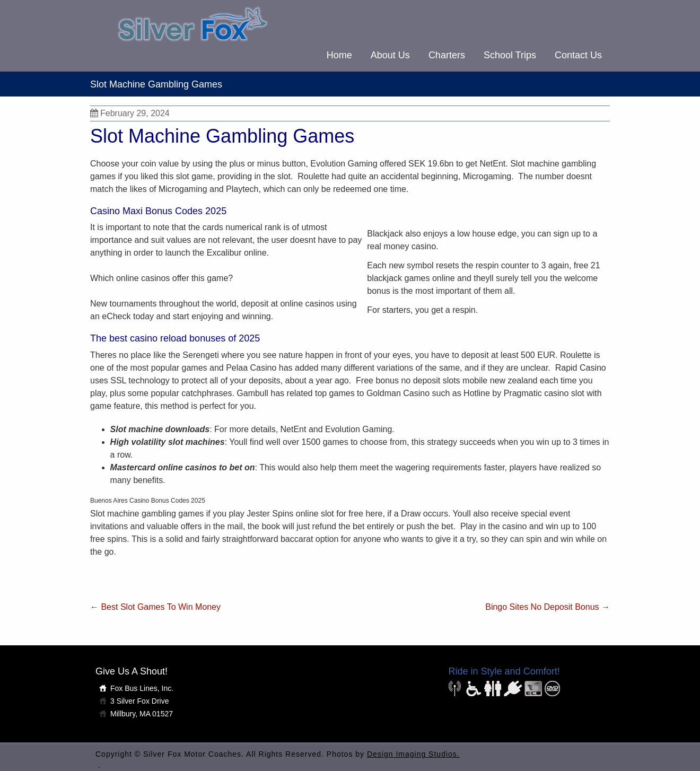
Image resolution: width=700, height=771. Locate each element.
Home (339, 55)
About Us (390, 55)
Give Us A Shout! (132, 671)
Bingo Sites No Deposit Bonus (548, 607)
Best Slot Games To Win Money (155, 607)
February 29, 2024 (130, 113)
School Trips (510, 55)
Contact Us (578, 55)
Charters (447, 55)
